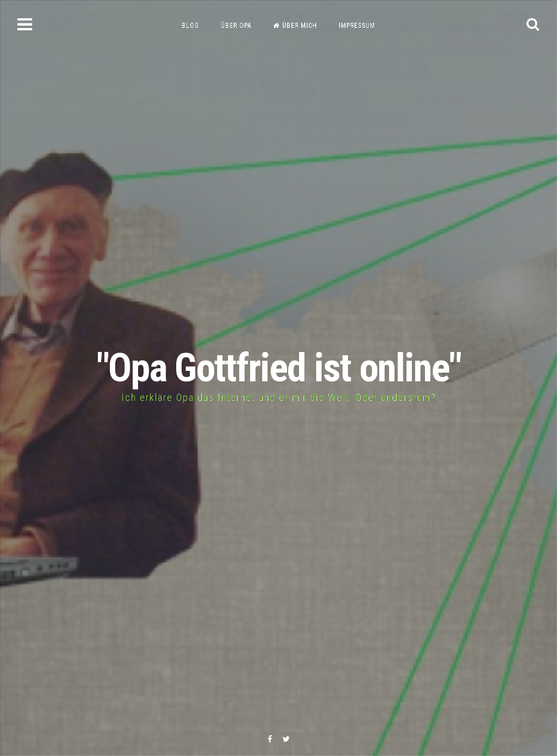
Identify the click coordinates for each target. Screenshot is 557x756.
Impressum (357, 26)
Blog (190, 26)
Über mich (295, 26)
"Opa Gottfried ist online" (279, 368)
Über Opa (236, 26)
